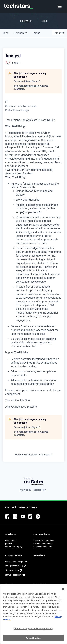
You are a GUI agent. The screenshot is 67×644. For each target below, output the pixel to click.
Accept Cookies (33, 640)
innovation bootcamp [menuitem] (43, 547)
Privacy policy (25, 490)
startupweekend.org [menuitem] (14, 565)
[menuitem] (60, 7)
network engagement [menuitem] (43, 544)
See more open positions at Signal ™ (33, 455)
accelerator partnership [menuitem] (44, 541)
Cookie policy (40, 490)
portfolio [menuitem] (9, 544)
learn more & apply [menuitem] (14, 547)
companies (20, 33)
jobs (6, 33)
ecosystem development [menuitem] (16, 562)
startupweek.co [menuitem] (12, 570)
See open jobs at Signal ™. (27, 81)
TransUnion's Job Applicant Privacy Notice (30, 120)
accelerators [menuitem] (11, 541)
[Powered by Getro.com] (33, 482)
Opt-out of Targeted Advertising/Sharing (33, 631)
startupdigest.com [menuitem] (13, 575)
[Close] (63, 591)
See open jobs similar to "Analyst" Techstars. (31, 87)
